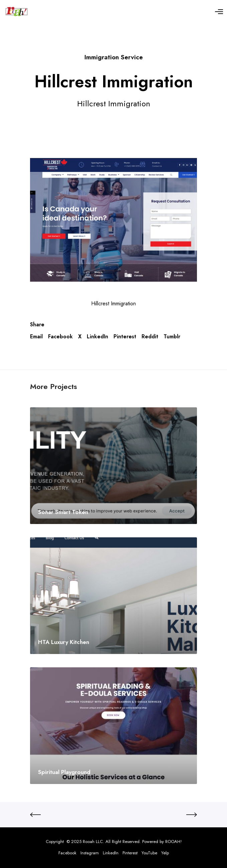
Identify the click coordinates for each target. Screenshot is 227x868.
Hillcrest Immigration (113, 303)
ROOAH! (173, 841)
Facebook (60, 337)
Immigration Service (114, 57)
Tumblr (172, 337)
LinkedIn (97, 337)
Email (36, 337)
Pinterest (125, 337)
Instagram (90, 853)
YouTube (149, 853)
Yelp (165, 853)
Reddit (150, 337)
